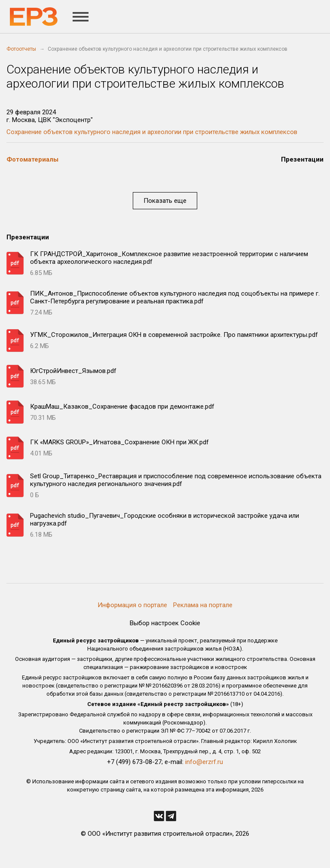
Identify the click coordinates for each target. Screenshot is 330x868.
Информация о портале (132, 605)
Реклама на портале (203, 605)
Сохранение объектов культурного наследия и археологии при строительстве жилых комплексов (152, 132)
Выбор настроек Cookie (165, 623)
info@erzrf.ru (204, 762)
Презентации (302, 159)
